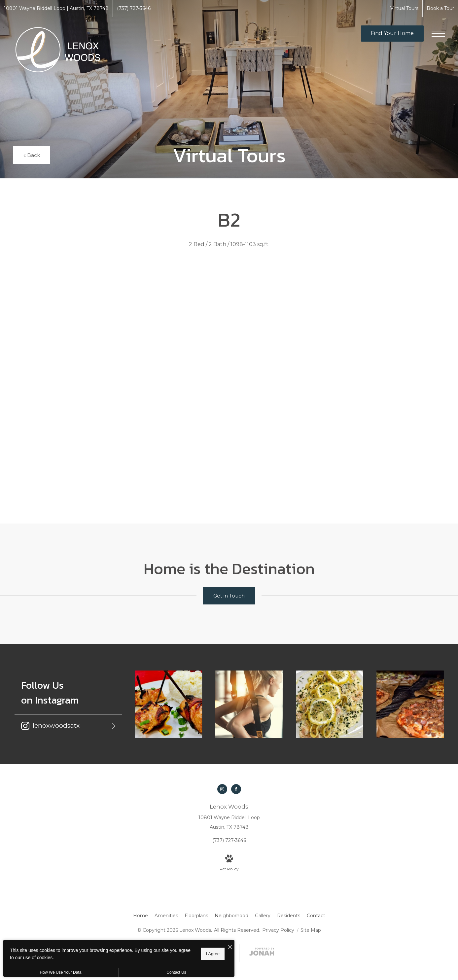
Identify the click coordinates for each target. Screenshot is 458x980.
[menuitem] (141, 916)
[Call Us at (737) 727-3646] (134, 8)
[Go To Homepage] (58, 50)
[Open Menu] (438, 34)
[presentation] (229, 380)
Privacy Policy (278, 930)
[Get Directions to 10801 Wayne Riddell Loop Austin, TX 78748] (56, 8)
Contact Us (176, 972)
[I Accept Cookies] (230, 947)
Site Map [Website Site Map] (311, 930)
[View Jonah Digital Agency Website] (262, 953)
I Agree (213, 954)
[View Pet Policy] (229, 863)
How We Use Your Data (61, 972)
